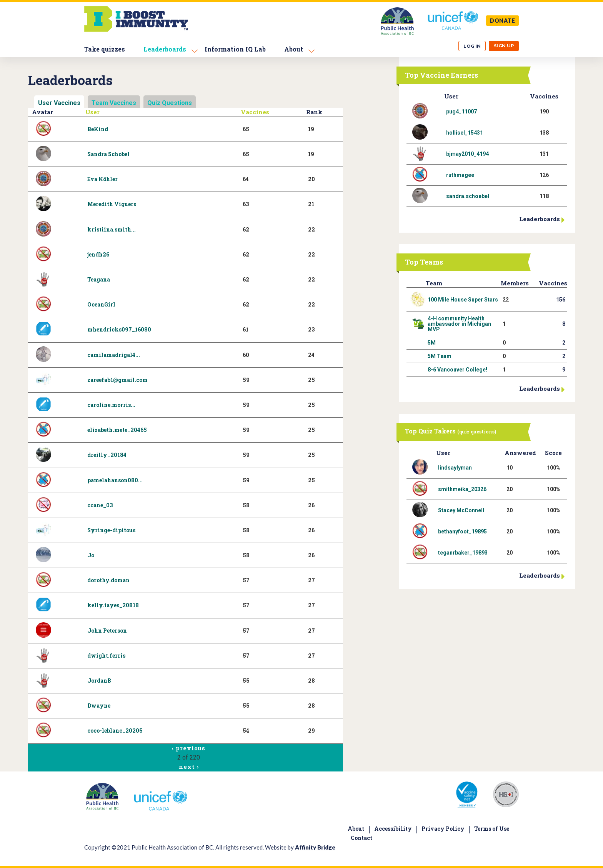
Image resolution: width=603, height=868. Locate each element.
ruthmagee (460, 175)
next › (189, 766)
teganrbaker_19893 (463, 553)
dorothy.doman (108, 580)
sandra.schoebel (468, 196)
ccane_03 (100, 505)
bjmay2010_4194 (467, 154)
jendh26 (98, 254)
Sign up (504, 46)
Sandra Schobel (108, 154)
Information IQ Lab (235, 49)
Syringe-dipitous (111, 530)
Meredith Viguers (112, 204)
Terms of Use (492, 829)
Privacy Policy (443, 829)
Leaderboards (165, 49)
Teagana (99, 279)
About (294, 49)
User (92, 112)
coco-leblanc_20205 (115, 731)
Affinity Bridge (315, 847)
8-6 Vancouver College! (457, 370)
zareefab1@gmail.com (117, 380)
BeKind (98, 129)
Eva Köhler (102, 179)
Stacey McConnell (461, 510)
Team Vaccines (114, 103)
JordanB (99, 681)
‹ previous (189, 748)
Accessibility (393, 829)
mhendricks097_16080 (119, 329)
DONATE (503, 21)
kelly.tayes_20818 (113, 605)
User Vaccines (59, 103)
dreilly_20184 (107, 455)
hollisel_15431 (465, 133)
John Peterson (107, 631)
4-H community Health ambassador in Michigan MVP (459, 324)
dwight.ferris (106, 656)
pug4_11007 (461, 112)
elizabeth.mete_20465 (117, 430)
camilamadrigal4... (114, 355)
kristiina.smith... (112, 229)
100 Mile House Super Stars (463, 300)
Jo (91, 555)
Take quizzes (105, 49)
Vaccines (255, 112)
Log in (472, 46)
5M (432, 343)
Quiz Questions (170, 103)
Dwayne (99, 706)
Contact (361, 838)
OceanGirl (101, 304)
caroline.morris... (111, 405)
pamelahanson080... (115, 480)
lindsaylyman (455, 468)
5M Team (440, 356)
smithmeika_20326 (462, 489)
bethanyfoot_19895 (462, 531)
